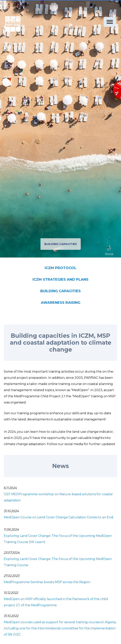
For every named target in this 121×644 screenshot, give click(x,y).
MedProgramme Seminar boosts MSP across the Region (47, 582)
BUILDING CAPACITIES (60, 291)
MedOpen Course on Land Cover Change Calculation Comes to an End (59, 517)
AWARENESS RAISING (61, 303)
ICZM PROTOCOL (60, 268)
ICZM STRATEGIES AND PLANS (60, 279)
